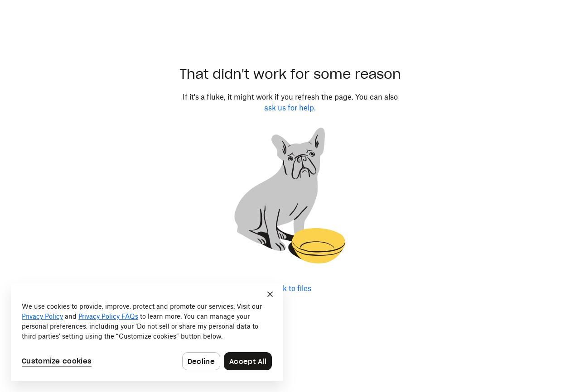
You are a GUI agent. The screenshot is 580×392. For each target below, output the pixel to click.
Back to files (290, 288)
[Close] (270, 294)
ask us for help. (290, 108)
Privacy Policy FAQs (108, 316)
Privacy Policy (42, 316)
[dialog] (147, 332)
